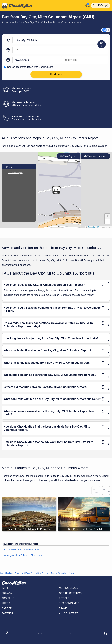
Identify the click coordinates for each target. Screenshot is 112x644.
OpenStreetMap (95, 227)
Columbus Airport (95, 156)
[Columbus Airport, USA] (60, 50)
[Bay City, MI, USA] (60, 40)
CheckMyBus (6, 573)
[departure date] (37, 60)
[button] (56, 190)
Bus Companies (69, 603)
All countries (69, 613)
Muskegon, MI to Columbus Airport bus (22, 555)
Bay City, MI (68, 156)
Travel (64, 608)
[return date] (85, 60)
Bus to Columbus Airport (63, 573)
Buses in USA (22, 573)
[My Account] (86, 5)
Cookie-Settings (70, 593)
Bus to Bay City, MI (40, 573)
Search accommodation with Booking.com (30, 67)
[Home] (42, 6)
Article (64, 598)
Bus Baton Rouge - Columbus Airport (22, 550)
